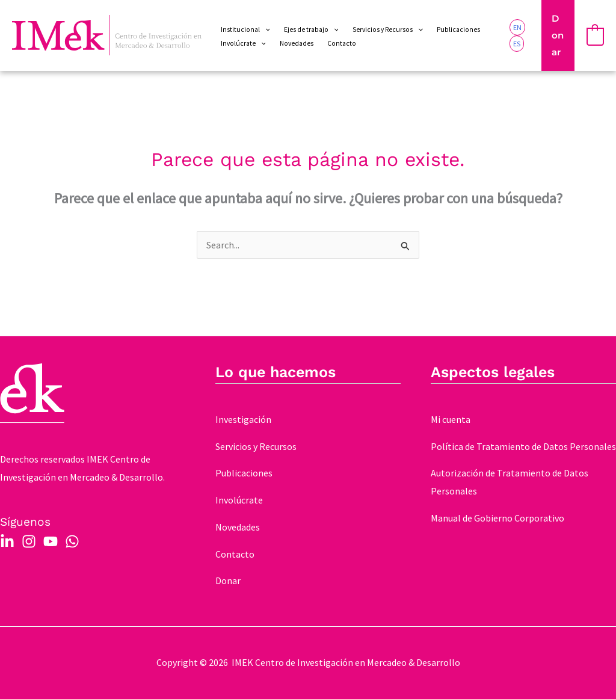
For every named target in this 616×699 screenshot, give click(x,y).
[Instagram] (29, 541)
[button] (558, 35)
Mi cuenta (451, 419)
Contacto (235, 554)
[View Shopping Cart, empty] (595, 35)
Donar (228, 580)
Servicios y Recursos (256, 446)
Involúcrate (239, 500)
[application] (265, 30)
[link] (517, 27)
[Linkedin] (7, 541)
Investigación (243, 419)
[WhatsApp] (72, 541)
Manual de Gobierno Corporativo (497, 518)
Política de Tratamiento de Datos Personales (523, 446)
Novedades (238, 527)
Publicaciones (244, 473)
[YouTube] (51, 541)
